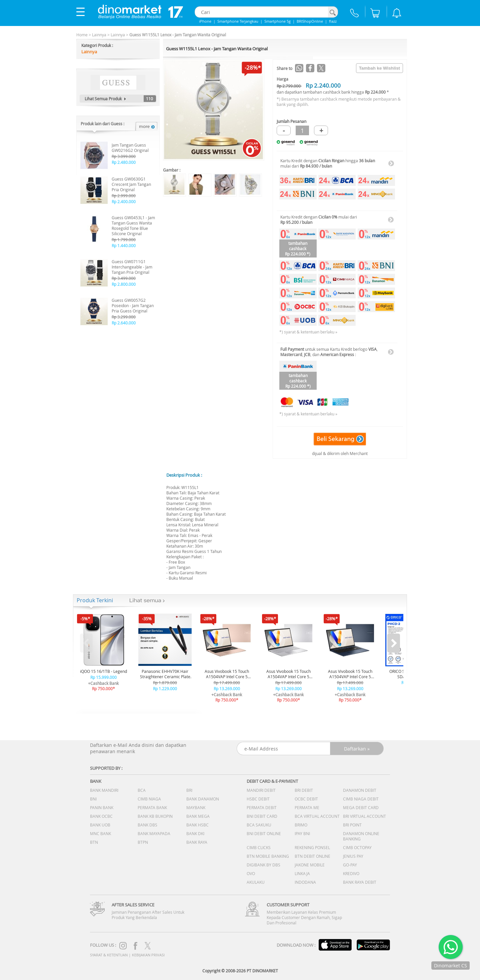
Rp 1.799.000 (124, 240)
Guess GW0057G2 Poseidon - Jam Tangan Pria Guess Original (133, 305)
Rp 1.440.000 (124, 245)
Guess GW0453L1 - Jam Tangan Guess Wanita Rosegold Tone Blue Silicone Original (133, 226)
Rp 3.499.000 (124, 278)
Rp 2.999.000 (124, 196)
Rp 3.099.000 (124, 156)
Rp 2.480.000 (124, 162)
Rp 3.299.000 (124, 317)
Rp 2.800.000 (124, 284)
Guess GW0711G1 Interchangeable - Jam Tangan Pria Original (132, 267)
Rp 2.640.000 (124, 323)
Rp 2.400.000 (124, 202)
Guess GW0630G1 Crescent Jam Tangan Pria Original (131, 184)
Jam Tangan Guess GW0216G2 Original (130, 148)
